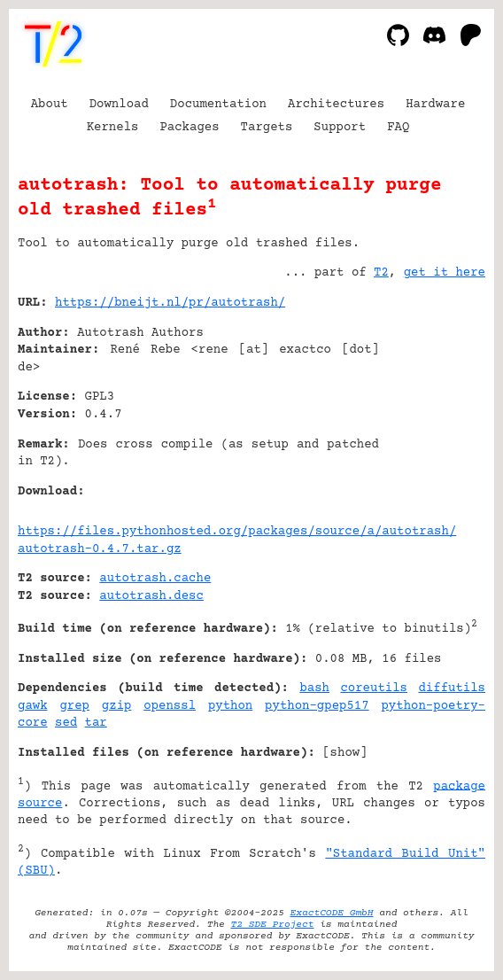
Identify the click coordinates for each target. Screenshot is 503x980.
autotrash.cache (155, 579)
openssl (170, 706)
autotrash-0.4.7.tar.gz (100, 549)
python (230, 706)
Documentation (218, 105)
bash (314, 688)
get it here (445, 273)
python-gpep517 (317, 706)
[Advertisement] (432, 410)
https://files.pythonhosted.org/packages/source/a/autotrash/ (237, 532)
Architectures (336, 105)
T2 (381, 273)
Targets (267, 128)
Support (340, 128)
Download (119, 105)
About (50, 105)
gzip (117, 706)
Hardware (435, 105)
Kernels (113, 128)
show (345, 753)
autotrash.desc (151, 596)
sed (66, 723)
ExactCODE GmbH (332, 913)
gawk (33, 706)
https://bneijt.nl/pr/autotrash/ (170, 303)
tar (96, 723)
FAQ (398, 128)
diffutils (452, 688)
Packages (189, 128)
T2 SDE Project (273, 925)
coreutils (374, 688)
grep (74, 706)
